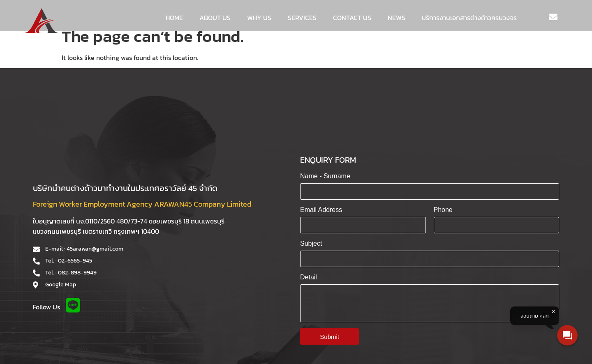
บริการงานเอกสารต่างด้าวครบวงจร (469, 18)
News (397, 18)
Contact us (352, 18)
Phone (443, 210)
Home (174, 18)
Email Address (321, 210)
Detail (309, 277)
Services (302, 18)
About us (215, 18)
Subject (311, 243)
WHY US (259, 18)
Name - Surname (325, 176)
